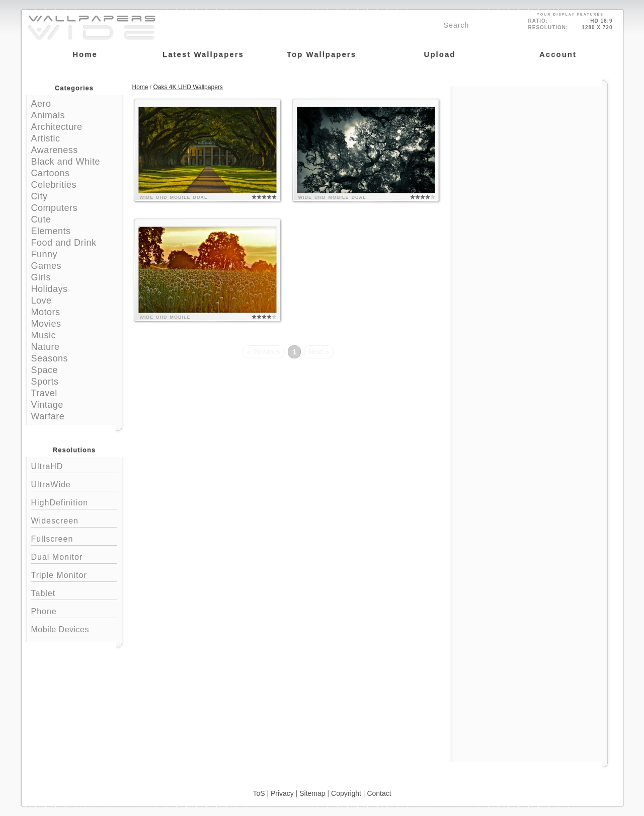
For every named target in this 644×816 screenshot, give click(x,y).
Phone (74, 610)
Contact (379, 793)
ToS (259, 793)
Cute (41, 219)
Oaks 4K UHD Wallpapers (188, 87)
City (39, 196)
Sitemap (312, 793)
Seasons (50, 358)
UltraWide (74, 484)
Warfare (48, 416)
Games (47, 266)
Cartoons (51, 173)
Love (42, 301)
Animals (48, 115)
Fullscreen (74, 538)
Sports (45, 382)
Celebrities (54, 185)
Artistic (46, 138)
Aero (41, 104)
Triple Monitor (74, 574)
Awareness (55, 150)
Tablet (74, 592)
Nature (46, 347)
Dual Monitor (74, 556)
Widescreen (74, 520)
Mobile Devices (60, 629)
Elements (51, 231)
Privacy (282, 793)
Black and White (66, 162)
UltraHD (74, 465)
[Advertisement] (530, 150)
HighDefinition (74, 502)
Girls (41, 277)
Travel (44, 393)
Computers (55, 208)
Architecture (57, 127)
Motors (46, 312)
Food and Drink (64, 243)
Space (45, 370)
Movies (46, 324)
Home (140, 87)
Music (44, 335)
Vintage (47, 405)
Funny (45, 254)
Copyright (346, 793)
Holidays (50, 289)
